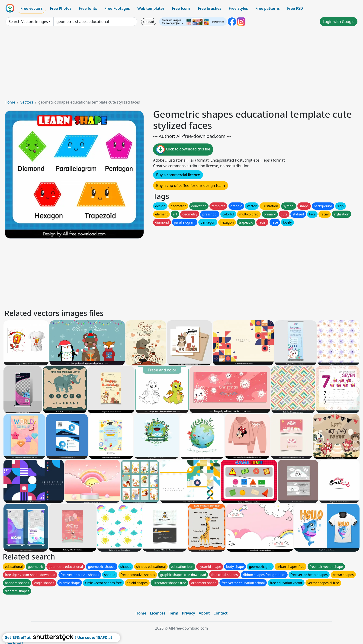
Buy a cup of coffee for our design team (191, 185)
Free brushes (210, 8)
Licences (158, 613)
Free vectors (31, 8)
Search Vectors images (28, 22)
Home (10, 102)
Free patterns (268, 8)
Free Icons (181, 8)
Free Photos (61, 8)
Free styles (238, 8)
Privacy (189, 613)
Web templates (151, 8)
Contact (220, 613)
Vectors (27, 102)
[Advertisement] (182, 65)
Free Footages (117, 8)
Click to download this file (183, 150)
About (204, 613)
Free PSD (295, 8)
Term (174, 613)
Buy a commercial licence (178, 175)
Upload (149, 22)
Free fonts (88, 8)
